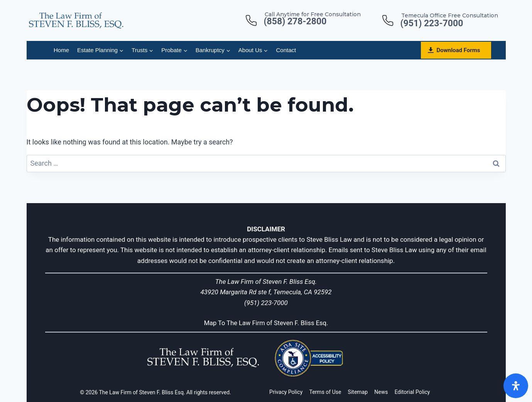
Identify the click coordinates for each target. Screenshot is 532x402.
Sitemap (358, 392)
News (381, 392)
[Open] (516, 386)
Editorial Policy (412, 392)
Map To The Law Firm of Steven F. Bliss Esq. (266, 323)
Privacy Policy (286, 392)
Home (61, 50)
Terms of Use (325, 392)
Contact (286, 50)
